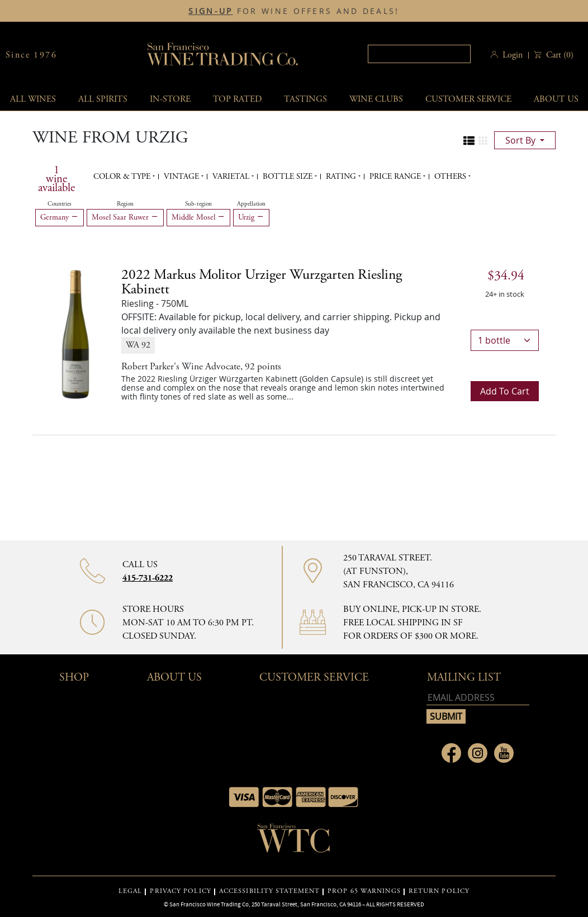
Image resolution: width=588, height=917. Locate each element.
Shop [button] (74, 678)
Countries (60, 204)
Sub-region (198, 204)
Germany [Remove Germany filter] (60, 217)
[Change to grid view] (483, 141)
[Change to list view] (469, 141)
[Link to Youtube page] (504, 753)
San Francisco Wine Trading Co (223, 55)
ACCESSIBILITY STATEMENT (269, 891)
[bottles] (505, 340)
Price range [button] (396, 177)
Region (125, 204)
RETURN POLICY (439, 891)
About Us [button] (174, 678)
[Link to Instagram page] (478, 753)
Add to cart (505, 391)
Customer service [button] (468, 99)
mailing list (464, 678)
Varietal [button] (232, 177)
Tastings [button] (305, 99)
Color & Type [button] (123, 177)
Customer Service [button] (314, 678)
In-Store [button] (170, 99)
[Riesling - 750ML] (75, 334)
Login (513, 55)
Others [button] (451, 177)
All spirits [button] (103, 99)
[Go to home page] (294, 842)
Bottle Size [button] (289, 177)
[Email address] (478, 698)
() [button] (559, 55)
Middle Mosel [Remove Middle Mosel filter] (198, 217)
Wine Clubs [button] (376, 99)
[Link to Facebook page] (451, 753)
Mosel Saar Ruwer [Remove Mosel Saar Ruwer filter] (125, 217)
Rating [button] (342, 177)
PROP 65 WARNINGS (364, 891)
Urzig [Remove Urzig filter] (251, 217)
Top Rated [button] (237, 99)
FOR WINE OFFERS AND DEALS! (294, 11)
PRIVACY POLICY (180, 891)
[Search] (419, 54)
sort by (521, 140)
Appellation (251, 204)
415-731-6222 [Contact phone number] (148, 578)
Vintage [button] (182, 177)
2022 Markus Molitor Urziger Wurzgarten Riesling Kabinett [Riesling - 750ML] (262, 282)
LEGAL (131, 891)
